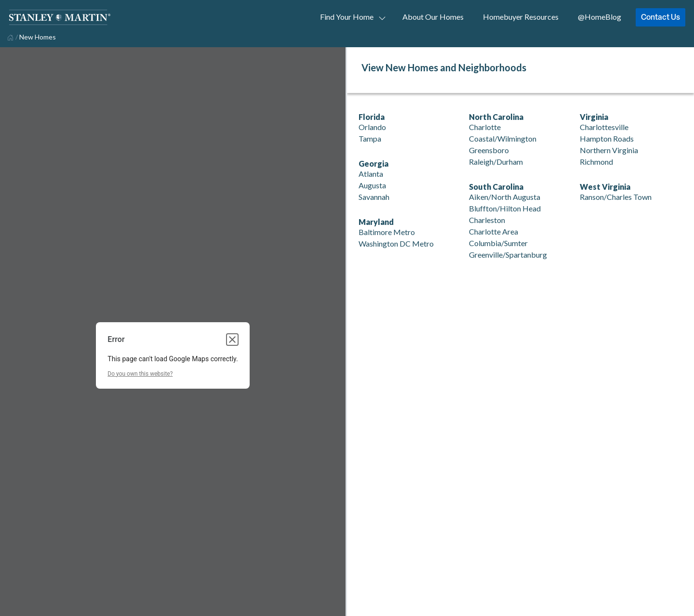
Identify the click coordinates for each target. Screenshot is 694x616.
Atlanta (371, 174)
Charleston (487, 220)
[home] (9, 37)
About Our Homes (433, 17)
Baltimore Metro (387, 232)
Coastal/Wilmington (503, 138)
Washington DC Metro (396, 243)
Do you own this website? (140, 374)
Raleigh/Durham (496, 162)
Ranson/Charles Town (616, 197)
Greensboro (489, 150)
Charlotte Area (494, 231)
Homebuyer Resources (521, 17)
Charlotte (485, 127)
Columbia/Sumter (498, 243)
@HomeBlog (600, 17)
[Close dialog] (232, 340)
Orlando (372, 127)
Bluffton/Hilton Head (505, 208)
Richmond (596, 162)
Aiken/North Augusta (505, 197)
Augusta (372, 185)
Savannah (374, 197)
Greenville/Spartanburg (508, 255)
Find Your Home (347, 17)
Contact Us (661, 17)
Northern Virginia (609, 150)
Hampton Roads (607, 138)
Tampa (370, 138)
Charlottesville (604, 127)
